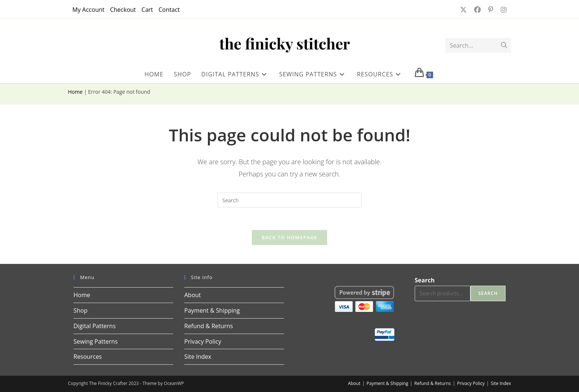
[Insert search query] (289, 200)
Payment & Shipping (212, 310)
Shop (80, 310)
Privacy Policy (203, 341)
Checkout (123, 10)
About (193, 295)
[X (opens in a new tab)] (463, 10)
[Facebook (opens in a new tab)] (477, 10)
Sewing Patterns (96, 341)
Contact (169, 10)
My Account (88, 10)
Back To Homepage (289, 237)
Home (75, 92)
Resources (88, 357)
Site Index (198, 357)
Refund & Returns (209, 326)
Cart (147, 10)
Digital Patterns (95, 326)
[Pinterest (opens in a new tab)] (490, 10)
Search (425, 280)
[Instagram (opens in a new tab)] (501, 10)
